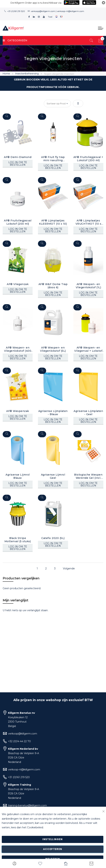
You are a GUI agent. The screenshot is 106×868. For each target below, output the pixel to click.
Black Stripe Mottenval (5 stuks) (18, 540)
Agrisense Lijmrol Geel (53, 476)
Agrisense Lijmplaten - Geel (88, 412)
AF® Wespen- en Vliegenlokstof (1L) (88, 286)
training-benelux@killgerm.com (27, 805)
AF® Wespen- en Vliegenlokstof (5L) (53, 349)
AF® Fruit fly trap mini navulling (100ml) (53, 159)
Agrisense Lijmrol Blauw (18, 476)
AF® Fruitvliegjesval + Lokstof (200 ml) (88, 159)
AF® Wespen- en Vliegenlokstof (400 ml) (18, 349)
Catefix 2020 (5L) (53, 538)
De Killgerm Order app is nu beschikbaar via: (36, 3)
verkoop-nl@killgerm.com (70, 11)
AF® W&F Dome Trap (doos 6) (53, 286)
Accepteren (53, 849)
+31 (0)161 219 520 (16, 11)
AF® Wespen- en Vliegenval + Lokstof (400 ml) (88, 349)
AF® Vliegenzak (18, 284)
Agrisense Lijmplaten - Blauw (53, 412)
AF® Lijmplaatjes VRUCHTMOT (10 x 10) (88, 222)
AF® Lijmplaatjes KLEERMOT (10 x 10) (53, 222)
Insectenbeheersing (27, 73)
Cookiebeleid (35, 827)
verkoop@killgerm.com (43, 11)
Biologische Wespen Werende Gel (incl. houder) (88, 476)
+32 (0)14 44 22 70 (19, 741)
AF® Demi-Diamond (18, 157)
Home (7, 73)
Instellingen (52, 839)
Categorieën (15, 40)
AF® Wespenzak (18, 411)
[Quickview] (7, 117)
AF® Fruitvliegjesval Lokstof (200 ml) (18, 222)
